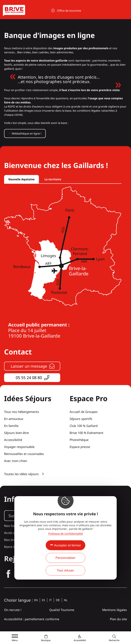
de (58, 600)
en (36, 600)
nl (66, 600)
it (50, 600)
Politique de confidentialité (66, 534)
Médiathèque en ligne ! (27, 133)
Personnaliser (65, 558)
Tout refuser (65, 570)
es (43, 600)
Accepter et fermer (68, 545)
